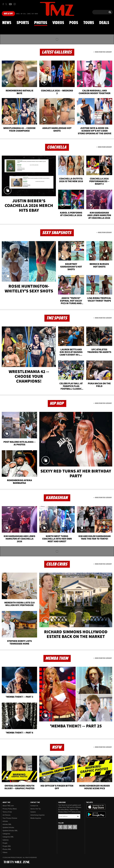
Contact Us (34, 806)
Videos (58, 23)
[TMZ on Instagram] (15, 4)
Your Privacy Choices (10, 818)
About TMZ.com (8, 806)
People (5, 843)
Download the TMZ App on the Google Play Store (96, 815)
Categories (6, 834)
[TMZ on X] (7, 4)
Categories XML (8, 837)
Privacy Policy (63, 812)
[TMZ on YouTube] (70, 827)
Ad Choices (7, 815)
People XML (7, 846)
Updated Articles (8, 827)
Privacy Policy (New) (10, 809)
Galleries (6, 840)
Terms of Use (7, 812)
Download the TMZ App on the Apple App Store (96, 807)
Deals (104, 23)
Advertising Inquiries (37, 815)
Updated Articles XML (10, 831)
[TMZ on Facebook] (3, 4)
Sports (23, 23)
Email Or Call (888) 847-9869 (27, 14)
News (7, 23)
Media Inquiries (36, 818)
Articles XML (7, 824)
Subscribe (78, 816)
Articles (5, 821)
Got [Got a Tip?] (8, 14)
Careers (33, 812)
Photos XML (7, 849)
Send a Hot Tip (35, 809)
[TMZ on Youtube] (10, 4)
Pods (74, 23)
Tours (89, 23)
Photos (41, 23)
